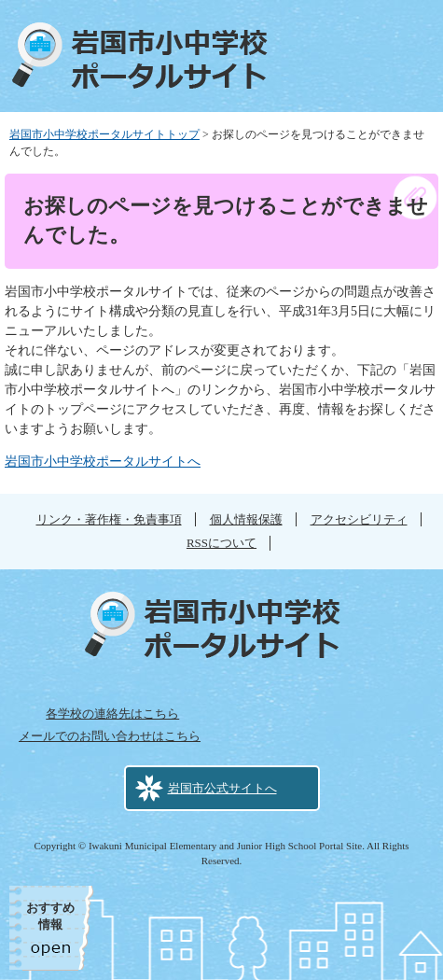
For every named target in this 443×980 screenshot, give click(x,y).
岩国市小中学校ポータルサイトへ (103, 462)
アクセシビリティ (359, 519)
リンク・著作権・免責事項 (109, 519)
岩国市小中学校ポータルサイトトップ (104, 134)
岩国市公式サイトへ (222, 788)
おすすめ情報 (50, 916)
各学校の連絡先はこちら (112, 714)
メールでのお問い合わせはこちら (110, 736)
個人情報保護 (246, 519)
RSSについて (221, 543)
